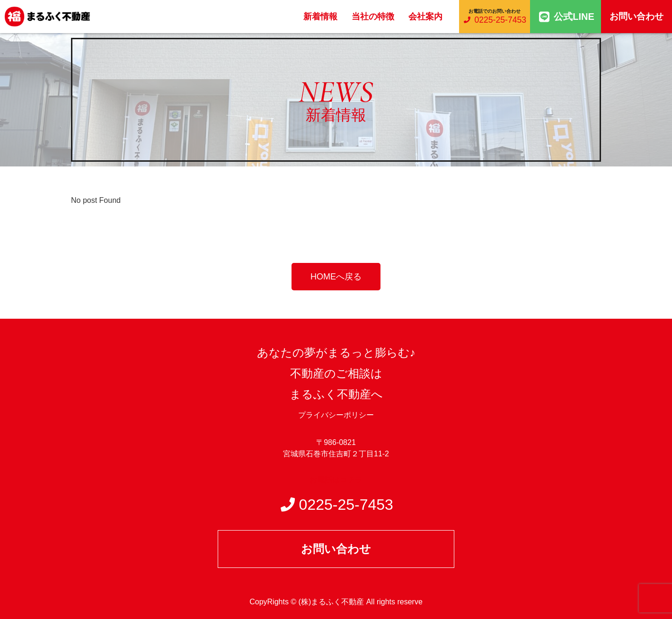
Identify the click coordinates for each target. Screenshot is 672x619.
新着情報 (320, 17)
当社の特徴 (373, 17)
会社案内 (425, 17)
